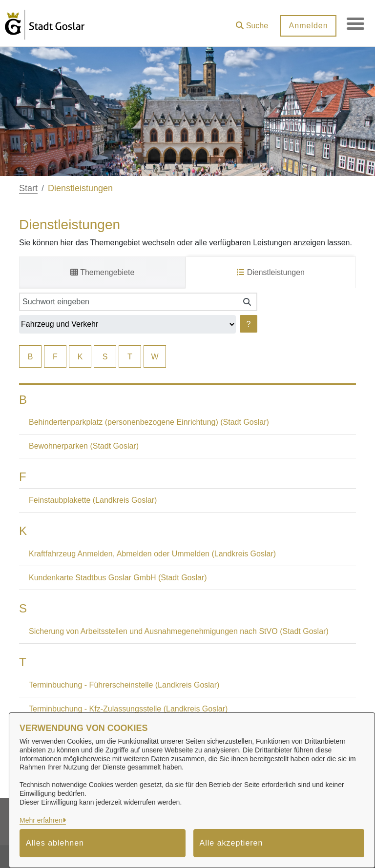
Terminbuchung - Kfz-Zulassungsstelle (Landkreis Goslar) (128, 709)
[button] (250, 22)
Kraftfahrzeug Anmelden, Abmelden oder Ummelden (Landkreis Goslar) (152, 554)
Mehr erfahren (41, 820)
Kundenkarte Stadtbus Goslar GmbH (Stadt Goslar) (118, 578)
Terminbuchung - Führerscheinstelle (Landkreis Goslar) (124, 685)
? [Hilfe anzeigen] (249, 324)
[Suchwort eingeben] (128, 302)
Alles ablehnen (55, 843)
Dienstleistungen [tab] (271, 272)
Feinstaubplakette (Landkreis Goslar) (93, 500)
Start (28, 188)
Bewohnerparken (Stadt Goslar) (84, 446)
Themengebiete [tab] (102, 272)
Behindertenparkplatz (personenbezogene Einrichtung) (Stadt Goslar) (149, 422)
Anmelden (306, 26)
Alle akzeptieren (231, 843)
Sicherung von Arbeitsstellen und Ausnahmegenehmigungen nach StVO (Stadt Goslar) (179, 631)
